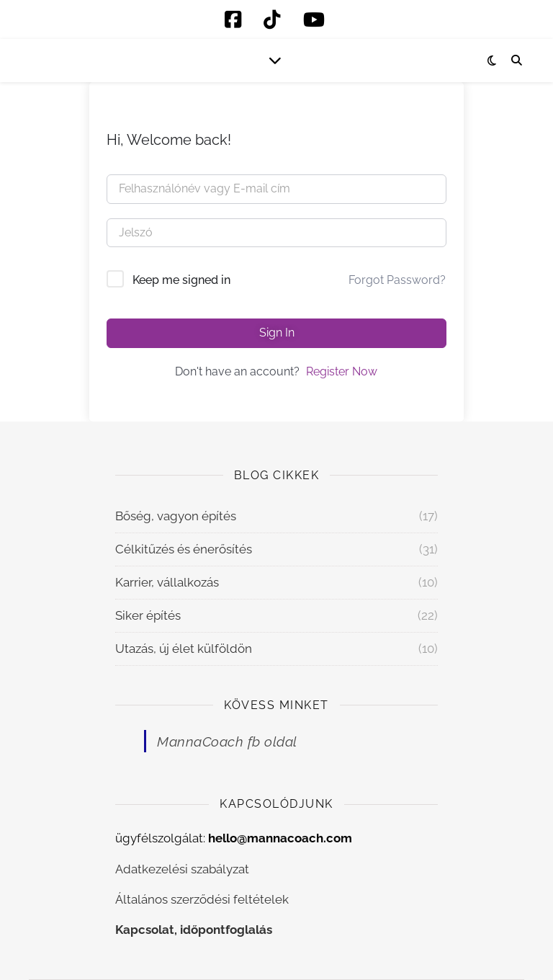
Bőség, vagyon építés (176, 516)
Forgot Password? (397, 280)
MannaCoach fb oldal (227, 741)
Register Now (342, 371)
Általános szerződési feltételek (202, 899)
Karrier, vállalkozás (167, 582)
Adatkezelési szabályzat (182, 869)
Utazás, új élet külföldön (184, 649)
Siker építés (148, 615)
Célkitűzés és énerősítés (184, 549)
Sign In (277, 333)
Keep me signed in (181, 280)
